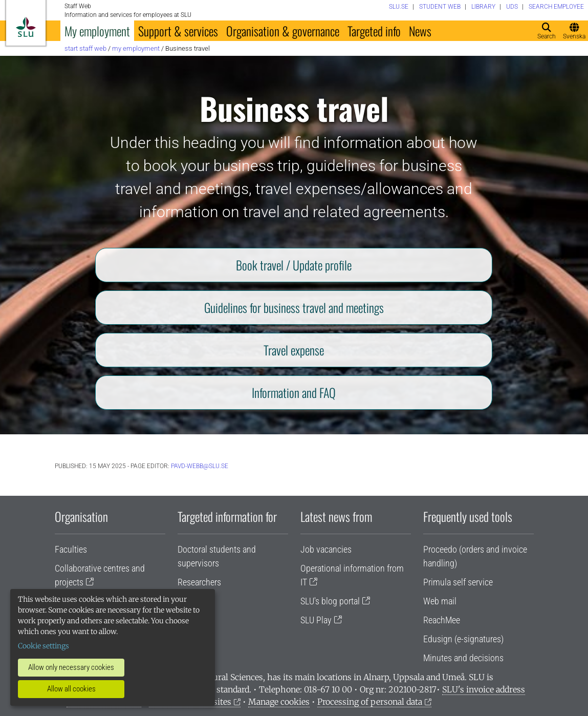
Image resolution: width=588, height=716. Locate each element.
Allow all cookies (71, 689)
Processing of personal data (370, 702)
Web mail (440, 601)
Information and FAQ (294, 392)
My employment (97, 31)
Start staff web (85, 48)
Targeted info (374, 31)
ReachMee (442, 620)
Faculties (71, 549)
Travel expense (294, 350)
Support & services (178, 31)
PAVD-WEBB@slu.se (200, 466)
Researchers (199, 582)
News (420, 31)
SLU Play (316, 620)
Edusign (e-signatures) (463, 639)
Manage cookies (279, 702)
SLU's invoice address (484, 689)
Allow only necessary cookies (71, 667)
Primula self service (458, 582)
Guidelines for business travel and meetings (294, 307)
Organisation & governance (283, 31)
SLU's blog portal (330, 601)
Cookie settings (43, 646)
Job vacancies (326, 549)
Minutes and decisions (463, 658)
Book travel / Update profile (294, 265)
